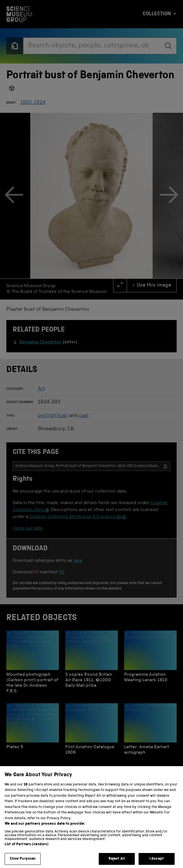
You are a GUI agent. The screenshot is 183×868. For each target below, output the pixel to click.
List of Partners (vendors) (27, 851)
